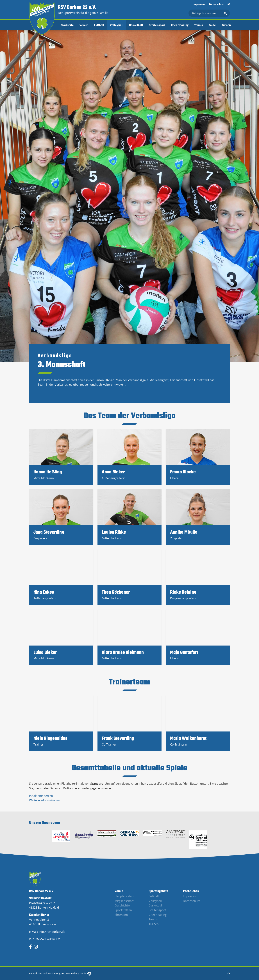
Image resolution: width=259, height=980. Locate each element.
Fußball (99, 25)
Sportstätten (123, 910)
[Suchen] (209, 13)
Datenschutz (217, 4)
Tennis (198, 25)
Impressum (199, 4)
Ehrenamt (121, 915)
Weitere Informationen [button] (45, 800)
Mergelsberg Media (78, 973)
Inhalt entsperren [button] (41, 796)
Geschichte (122, 905)
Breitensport (157, 25)
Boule (212, 25)
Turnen (226, 25)
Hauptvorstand (125, 896)
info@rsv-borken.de (52, 932)
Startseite (67, 25)
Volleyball (117, 25)
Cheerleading (180, 25)
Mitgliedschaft (124, 901)
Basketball (136, 25)
